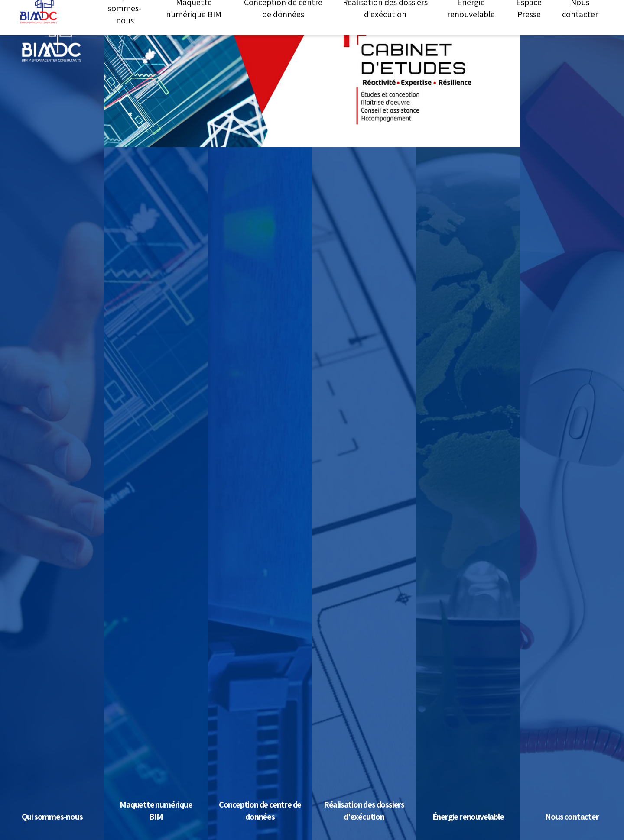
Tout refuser (436, 828)
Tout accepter (377, 828)
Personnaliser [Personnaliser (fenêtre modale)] (491, 828)
